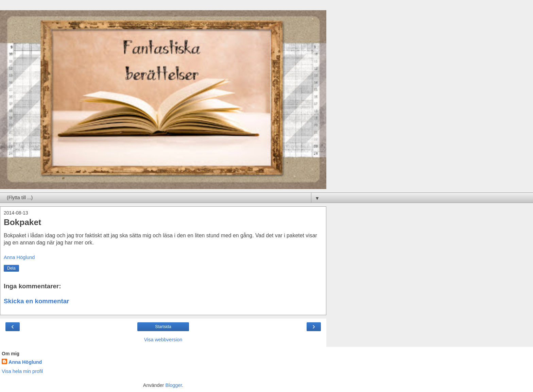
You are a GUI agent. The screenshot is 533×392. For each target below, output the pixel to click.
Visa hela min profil (22, 371)
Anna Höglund (25, 362)
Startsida (163, 327)
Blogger (174, 385)
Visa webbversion (163, 340)
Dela (11, 268)
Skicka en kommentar (36, 301)
